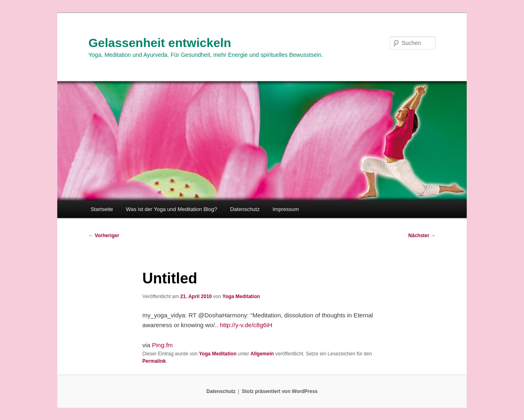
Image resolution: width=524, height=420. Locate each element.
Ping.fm (162, 345)
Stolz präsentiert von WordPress (280, 391)
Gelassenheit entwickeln (160, 43)
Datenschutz (245, 209)
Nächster (422, 236)
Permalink (154, 361)
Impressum (286, 209)
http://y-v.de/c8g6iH (246, 325)
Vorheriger (104, 236)
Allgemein (262, 354)
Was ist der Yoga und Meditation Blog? (172, 209)
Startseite (102, 209)
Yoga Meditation (241, 296)
